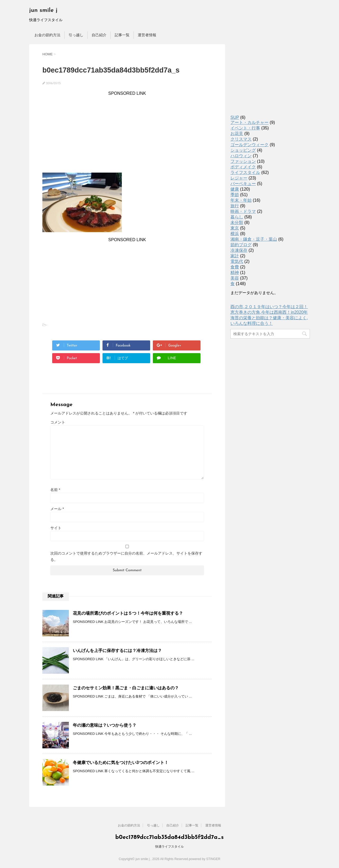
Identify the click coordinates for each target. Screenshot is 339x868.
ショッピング (243, 150)
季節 (235, 195)
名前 (55, 490)
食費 (235, 267)
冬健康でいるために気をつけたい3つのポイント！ (121, 763)
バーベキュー (243, 184)
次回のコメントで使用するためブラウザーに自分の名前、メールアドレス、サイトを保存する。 (126, 556)
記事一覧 (122, 35)
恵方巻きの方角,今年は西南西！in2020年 (269, 312)
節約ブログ (241, 245)
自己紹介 (99, 35)
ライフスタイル (245, 172)
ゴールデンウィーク (249, 145)
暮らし (237, 217)
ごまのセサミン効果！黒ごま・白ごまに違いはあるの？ (126, 688)
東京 (235, 228)
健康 (235, 189)
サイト (56, 528)
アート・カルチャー (249, 122)
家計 (235, 256)
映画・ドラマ (243, 211)
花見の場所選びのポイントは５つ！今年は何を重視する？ (128, 613)
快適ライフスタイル (169, 847)
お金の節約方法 (47, 35)
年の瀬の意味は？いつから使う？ (105, 725)
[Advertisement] (127, 133)
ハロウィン (241, 156)
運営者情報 (147, 35)
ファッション (243, 161)
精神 (235, 273)
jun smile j (43, 10)
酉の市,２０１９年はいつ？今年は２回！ (269, 307)
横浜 (235, 234)
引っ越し (76, 35)
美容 (235, 278)
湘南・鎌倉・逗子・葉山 (254, 239)
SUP (235, 117)
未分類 (237, 222)
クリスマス (241, 139)
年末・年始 (241, 200)
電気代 (237, 261)
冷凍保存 (239, 250)
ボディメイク (243, 167)
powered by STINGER (205, 859)
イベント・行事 (245, 128)
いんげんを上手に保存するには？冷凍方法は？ (117, 651)
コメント (58, 422)
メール (57, 509)
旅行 (235, 206)
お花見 (237, 134)
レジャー (239, 178)
